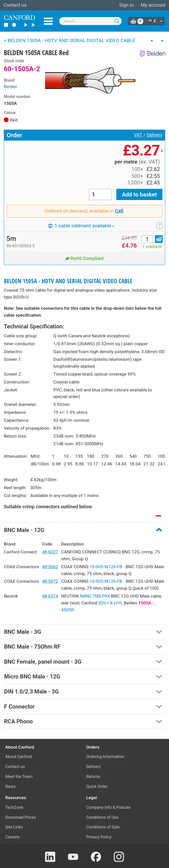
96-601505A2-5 (21, 246)
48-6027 (50, 552)
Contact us (15, 5)
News (11, 786)
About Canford (19, 757)
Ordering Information (105, 757)
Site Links (14, 827)
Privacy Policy (99, 837)
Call (119, 211)
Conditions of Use (103, 817)
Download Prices (21, 817)
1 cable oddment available (81, 226)
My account (153, 5)
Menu (48, 21)
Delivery (154, 135)
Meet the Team (19, 777)
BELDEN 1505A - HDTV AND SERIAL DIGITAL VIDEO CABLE (68, 281)
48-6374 (50, 596)
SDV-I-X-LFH (110, 603)
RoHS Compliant (85, 258)
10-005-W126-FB (107, 567)
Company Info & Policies (109, 807)
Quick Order (97, 786)
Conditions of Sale (103, 827)
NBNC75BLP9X (95, 596)
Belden (11, 86)
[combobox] (90, 21)
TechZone (14, 807)
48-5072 (50, 581)
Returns (93, 777)
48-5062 (50, 567)
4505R (69, 610)
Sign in (126, 5)
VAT (138, 135)
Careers (12, 837)
